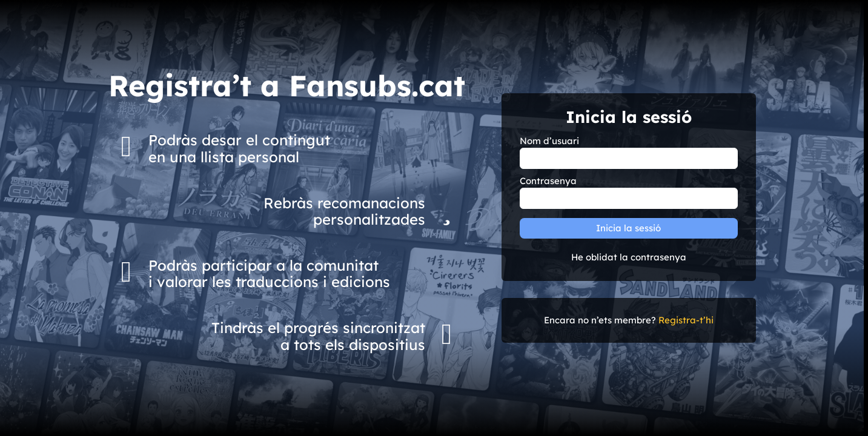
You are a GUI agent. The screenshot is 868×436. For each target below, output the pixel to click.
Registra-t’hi (686, 320)
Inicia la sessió (628, 228)
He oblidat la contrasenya (629, 257)
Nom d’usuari (549, 141)
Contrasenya (548, 181)
